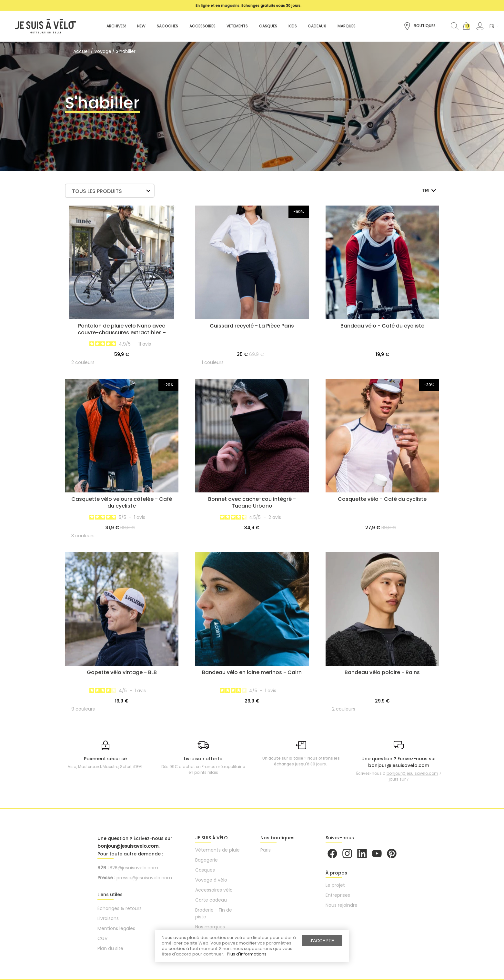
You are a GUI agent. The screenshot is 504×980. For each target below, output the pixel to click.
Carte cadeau (211, 900)
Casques (205, 870)
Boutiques (419, 26)
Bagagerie (207, 860)
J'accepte (322, 941)
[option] (249, 5)
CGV (102, 938)
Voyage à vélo (211, 880)
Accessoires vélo (214, 890)
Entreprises (338, 895)
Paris (266, 850)
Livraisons (108, 918)
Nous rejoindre (342, 905)
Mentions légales (116, 928)
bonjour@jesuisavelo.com (412, 773)
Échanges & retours (120, 908)
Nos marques (210, 927)
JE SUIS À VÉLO (212, 838)
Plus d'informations (247, 954)
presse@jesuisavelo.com (144, 878)
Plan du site (110, 948)
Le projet (335, 885)
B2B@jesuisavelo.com (134, 868)
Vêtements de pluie (217, 850)
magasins (230, 5)
